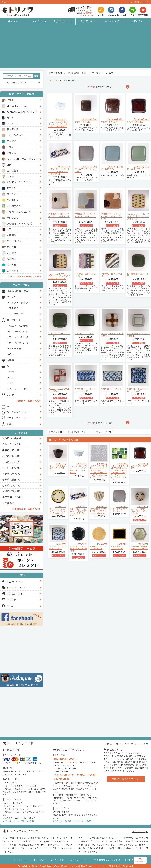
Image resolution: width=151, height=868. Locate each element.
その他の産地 (9, 503)
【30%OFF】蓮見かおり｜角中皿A (112, 121)
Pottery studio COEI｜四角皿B (138, 335)
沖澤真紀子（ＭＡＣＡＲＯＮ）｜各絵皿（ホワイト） (59, 216)
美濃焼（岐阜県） (12, 450)
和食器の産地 (88, 21)
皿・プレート (14, 320)
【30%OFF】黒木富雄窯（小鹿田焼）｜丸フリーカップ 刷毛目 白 (99, 510)
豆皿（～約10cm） (19, 326)
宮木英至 (11, 265)
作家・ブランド (38, 21)
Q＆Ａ (8, 606)
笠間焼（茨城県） (12, 474)
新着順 (72, 80)
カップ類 (11, 297)
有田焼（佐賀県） (12, 468)
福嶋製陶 (11, 235)
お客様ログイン (13, 581)
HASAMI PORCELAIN (19, 212)
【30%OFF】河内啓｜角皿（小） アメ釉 (119, 546)
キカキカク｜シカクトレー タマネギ (85, 390)
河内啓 (10, 118)
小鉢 (11, 372)
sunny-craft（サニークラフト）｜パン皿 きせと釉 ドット (138, 216)
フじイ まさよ (14, 241)
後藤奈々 (11, 147)
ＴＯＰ (13, 21)
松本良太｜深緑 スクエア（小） (138, 275)
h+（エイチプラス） (18, 106)
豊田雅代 (11, 188)
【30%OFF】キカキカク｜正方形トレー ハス (58, 546)
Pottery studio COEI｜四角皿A (112, 335)
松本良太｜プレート (84, 333)
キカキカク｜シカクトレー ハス (111, 390)
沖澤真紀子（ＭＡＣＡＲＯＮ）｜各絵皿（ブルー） (85, 216)
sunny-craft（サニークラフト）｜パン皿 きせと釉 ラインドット (60, 276)
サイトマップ (131, 860)
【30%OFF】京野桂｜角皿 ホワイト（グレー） (86, 169)
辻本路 (10, 176)
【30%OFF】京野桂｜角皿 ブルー (112, 168)
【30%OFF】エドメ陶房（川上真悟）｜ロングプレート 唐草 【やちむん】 (60, 170)
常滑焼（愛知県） (12, 491)
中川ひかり (13, 194)
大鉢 (11, 383)
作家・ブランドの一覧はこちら (24, 276)
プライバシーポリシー (79, 860)
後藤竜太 (11, 153)
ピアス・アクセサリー (19, 418)
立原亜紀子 (13, 171)
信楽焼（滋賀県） (12, 485)
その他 (10, 395)
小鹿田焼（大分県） (13, 497)
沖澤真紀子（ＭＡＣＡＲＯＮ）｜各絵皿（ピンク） (111, 216)
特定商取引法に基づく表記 (107, 860)
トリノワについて (16, 587)
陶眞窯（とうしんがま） (20, 182)
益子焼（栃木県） (12, 456)
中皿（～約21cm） (19, 337)
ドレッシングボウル (20, 389)
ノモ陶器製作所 (15, 206)
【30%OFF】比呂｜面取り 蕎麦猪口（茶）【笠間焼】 (58, 467)
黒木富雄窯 (13, 129)
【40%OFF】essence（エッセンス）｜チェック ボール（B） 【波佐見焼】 (78, 468)
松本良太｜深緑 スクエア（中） (59, 335)
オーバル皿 (15, 349)
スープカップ (16, 314)
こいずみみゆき (15, 135)
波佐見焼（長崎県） (13, 438)
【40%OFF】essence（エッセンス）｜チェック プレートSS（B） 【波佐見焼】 (59, 123)
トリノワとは (133, 2)
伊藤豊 (10, 100)
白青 (9, 165)
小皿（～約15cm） (19, 331)
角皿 (11, 354)
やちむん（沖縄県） (13, 444)
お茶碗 (10, 360)
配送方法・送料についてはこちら (72, 821)
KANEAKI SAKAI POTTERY (22, 112)
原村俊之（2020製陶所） (20, 223)
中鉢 (11, 378)
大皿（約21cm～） (19, 343)
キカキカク (13, 123)
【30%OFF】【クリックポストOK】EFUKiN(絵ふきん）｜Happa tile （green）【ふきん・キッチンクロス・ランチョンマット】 (119, 472)
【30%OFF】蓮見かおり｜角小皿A (86, 121)
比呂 (9, 229)
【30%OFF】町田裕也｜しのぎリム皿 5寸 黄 (99, 546)
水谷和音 (11, 259)
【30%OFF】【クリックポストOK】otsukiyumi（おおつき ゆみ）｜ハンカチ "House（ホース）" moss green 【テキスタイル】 (99, 470)
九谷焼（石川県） (12, 462)
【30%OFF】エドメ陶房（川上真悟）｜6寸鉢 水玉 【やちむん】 (58, 510)
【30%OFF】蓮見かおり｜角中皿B (138, 121)
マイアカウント (39, 860)
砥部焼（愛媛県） (12, 480)
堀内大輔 (11, 247)
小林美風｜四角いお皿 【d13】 (85, 275)
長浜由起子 (13, 200)
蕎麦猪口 (14, 308)
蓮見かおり (13, 218)
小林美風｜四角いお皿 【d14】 (111, 275)
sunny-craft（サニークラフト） (24, 159)
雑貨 (9, 424)
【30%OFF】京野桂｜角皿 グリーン (138, 168)
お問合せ (9, 600)
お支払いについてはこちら (18, 821)
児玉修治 (11, 141)
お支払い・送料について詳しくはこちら (125, 744)
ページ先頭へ (140, 860)
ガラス (10, 407)
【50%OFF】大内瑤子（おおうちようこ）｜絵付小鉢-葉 (140, 510)
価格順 (64, 80)
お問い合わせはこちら (125, 779)
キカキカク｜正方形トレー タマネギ (138, 390)
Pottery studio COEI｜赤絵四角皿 (60, 390)
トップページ (20, 860)
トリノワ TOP (56, 73)
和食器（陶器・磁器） (19, 291)
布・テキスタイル (16, 412)
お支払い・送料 (113, 21)
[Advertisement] (75, 47)
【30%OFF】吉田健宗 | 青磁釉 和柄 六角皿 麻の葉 (140, 546)
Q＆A (145, 2)
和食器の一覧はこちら (29, 401)
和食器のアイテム (63, 21)
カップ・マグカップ (20, 303)
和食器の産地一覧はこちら (26, 509)
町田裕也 (11, 253)
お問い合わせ (138, 21)
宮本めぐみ (13, 271)
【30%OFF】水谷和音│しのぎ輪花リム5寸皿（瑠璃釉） (78, 548)
